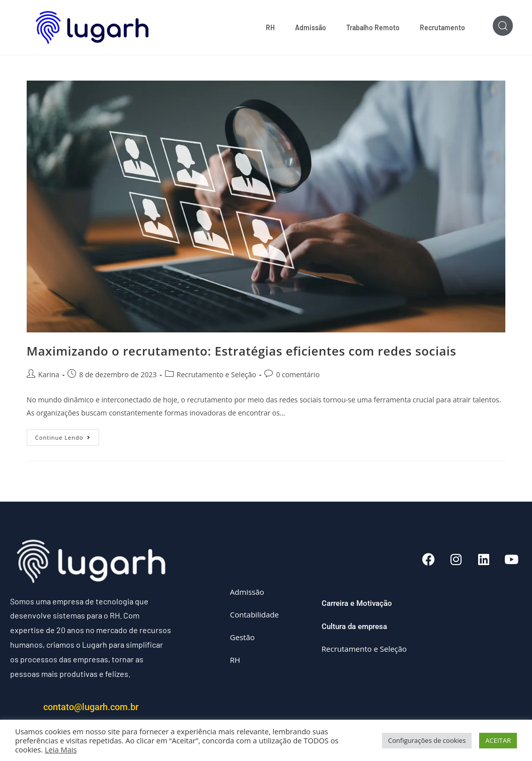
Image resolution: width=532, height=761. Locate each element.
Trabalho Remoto (373, 27)
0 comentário (298, 374)
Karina (49, 374)
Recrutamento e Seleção (216, 374)
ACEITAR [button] (498, 740)
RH (270, 27)
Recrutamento (442, 27)
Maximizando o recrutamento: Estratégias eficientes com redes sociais (242, 351)
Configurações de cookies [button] (427, 740)
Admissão (311, 27)
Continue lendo (67, 435)
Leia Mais (61, 749)
